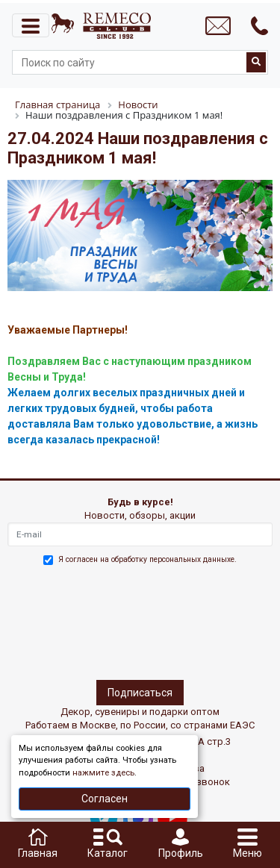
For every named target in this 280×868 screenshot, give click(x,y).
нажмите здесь (103, 773)
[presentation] (72, 620)
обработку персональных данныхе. (174, 559)
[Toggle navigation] (31, 25)
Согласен (105, 799)
